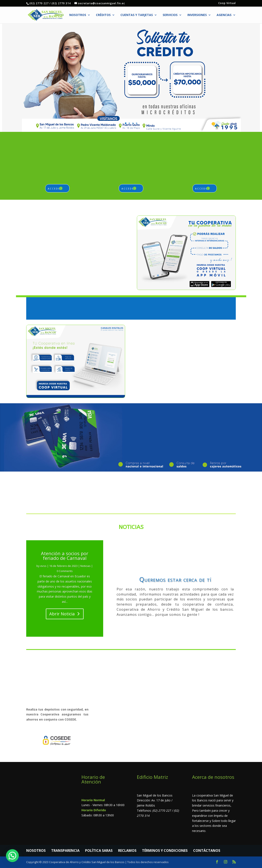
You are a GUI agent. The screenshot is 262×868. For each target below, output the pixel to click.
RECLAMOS (127, 851)
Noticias (85, 566)
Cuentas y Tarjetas (137, 15)
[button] (12, 856)
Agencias (224, 15)
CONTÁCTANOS (207, 851)
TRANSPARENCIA (65, 851)
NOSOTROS (36, 851)
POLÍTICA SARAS (99, 851)
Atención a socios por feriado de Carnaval (65, 556)
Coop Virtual (227, 3)
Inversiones (197, 15)
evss (43, 566)
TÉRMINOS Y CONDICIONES (165, 851)
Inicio (59, 15)
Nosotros (78, 15)
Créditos (103, 15)
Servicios (170, 15)
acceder (55, 188)
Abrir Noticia (62, 614)
